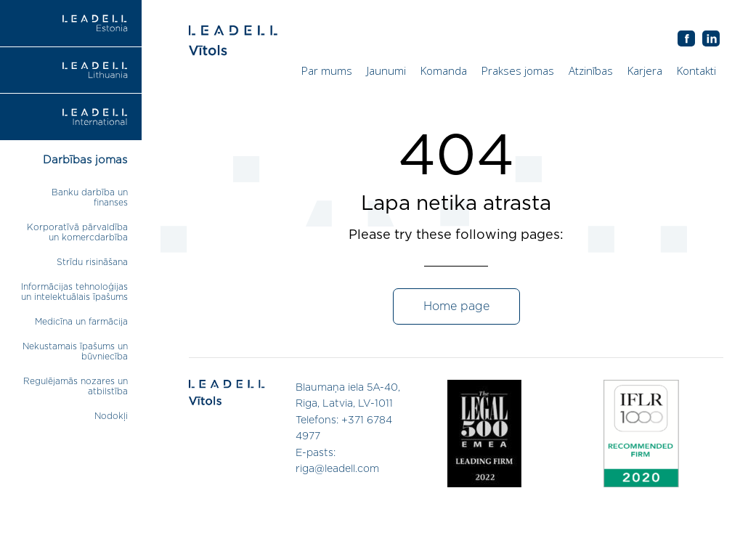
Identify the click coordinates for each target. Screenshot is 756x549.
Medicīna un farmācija (81, 322)
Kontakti (696, 70)
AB (711, 39)
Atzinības (591, 70)
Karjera (645, 70)
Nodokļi (111, 416)
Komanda (444, 70)
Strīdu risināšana (92, 262)
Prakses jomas (518, 70)
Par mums (327, 70)
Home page (456, 306)
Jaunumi (386, 70)
